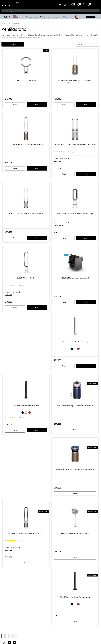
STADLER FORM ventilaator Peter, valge (75, 342)
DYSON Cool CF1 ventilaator (26, 80)
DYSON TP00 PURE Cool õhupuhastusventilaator (26, 533)
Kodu (9, 23)
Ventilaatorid (16, 23)
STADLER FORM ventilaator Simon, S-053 (75, 533)
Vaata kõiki (57, 161)
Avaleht (4, 23)
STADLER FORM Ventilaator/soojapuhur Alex (75, 278)
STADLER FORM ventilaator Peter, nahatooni (75, 597)
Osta (37, 105)
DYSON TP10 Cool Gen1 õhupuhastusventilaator (26, 214)
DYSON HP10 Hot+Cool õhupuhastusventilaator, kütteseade (75, 144)
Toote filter (13, 44)
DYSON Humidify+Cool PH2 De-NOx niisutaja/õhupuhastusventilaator (75, 82)
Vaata (15, 105)
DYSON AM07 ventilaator (26, 278)
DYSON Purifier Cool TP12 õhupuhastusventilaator (26, 144)
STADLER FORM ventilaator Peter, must (26, 406)
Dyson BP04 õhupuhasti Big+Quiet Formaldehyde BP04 (75, 469)
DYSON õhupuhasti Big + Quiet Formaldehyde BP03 (75, 406)
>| (15, 636)
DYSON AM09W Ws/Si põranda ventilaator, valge (75, 214)
